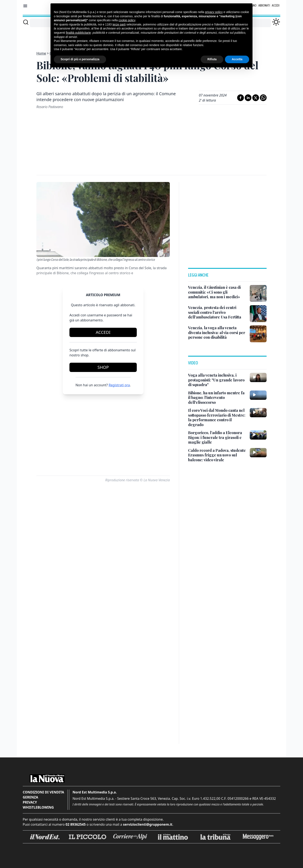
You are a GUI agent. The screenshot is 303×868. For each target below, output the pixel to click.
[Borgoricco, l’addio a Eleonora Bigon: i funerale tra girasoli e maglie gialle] (217, 437)
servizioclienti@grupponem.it (148, 824)
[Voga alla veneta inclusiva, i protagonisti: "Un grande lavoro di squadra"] (217, 380)
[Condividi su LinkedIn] (248, 98)
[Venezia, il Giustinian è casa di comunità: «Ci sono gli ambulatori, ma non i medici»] (217, 292)
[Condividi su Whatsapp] (263, 98)
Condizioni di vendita (43, 792)
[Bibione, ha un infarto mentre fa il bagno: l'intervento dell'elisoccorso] (217, 398)
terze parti (119, 24)
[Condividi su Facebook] (241, 98)
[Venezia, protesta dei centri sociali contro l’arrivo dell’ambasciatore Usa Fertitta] (217, 312)
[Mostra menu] (25, 6)
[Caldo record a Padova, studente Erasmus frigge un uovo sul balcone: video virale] (217, 455)
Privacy (30, 802)
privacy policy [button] (214, 12)
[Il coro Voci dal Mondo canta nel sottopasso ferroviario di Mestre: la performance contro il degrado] (217, 417)
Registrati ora (119, 385)
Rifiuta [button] (212, 59)
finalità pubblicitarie (78, 33)
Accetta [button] (237, 59)
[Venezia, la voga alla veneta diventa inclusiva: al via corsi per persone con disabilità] (217, 333)
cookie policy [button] (127, 20)
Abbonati (264, 5)
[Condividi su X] (256, 98)
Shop (103, 367)
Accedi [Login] (276, 5)
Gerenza (30, 797)
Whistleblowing (38, 807)
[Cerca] (26, 22)
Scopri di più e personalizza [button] (80, 59)
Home (41, 53)
